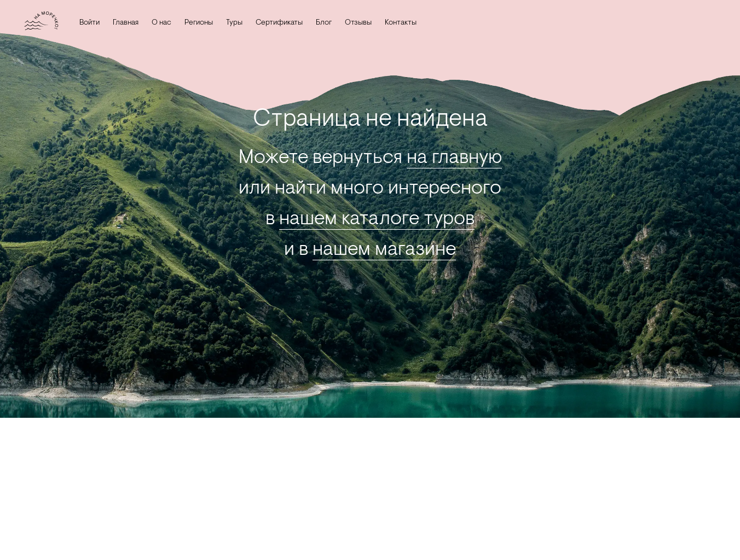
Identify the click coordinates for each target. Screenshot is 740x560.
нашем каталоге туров (377, 219)
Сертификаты (274, 23)
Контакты (396, 23)
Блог (319, 23)
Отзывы (353, 23)
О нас (157, 23)
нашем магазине (384, 250)
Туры (229, 23)
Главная (121, 23)
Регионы (194, 23)
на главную (454, 158)
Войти (85, 23)
